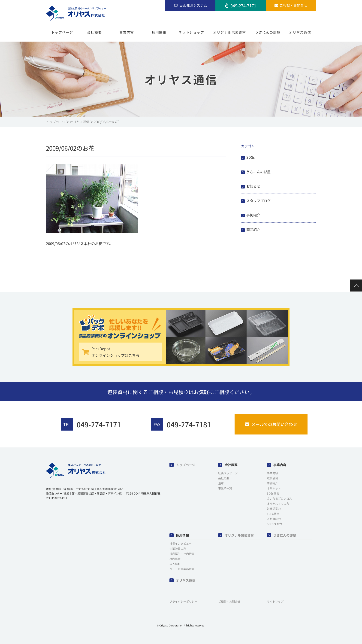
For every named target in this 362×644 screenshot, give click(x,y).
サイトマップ (275, 601)
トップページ (62, 32)
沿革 (221, 483)
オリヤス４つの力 (278, 503)
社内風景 (175, 559)
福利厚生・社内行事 (182, 554)
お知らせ (253, 186)
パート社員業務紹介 (182, 569)
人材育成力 (274, 519)
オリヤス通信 (300, 32)
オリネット (274, 488)
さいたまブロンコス (279, 498)
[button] (57, 512)
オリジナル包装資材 (229, 32)
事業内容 (127, 32)
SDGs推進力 (274, 524)
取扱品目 (272, 478)
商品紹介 (253, 229)
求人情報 (175, 564)
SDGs (250, 157)
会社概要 (94, 32)
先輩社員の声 (178, 548)
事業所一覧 (225, 488)
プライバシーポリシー (183, 601)
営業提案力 (274, 509)
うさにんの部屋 (268, 32)
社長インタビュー (181, 543)
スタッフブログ (258, 201)
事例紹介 (253, 215)
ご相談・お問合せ (229, 601)
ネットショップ (191, 32)
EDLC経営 (273, 514)
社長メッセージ (228, 473)
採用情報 (159, 32)
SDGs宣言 (273, 493)
